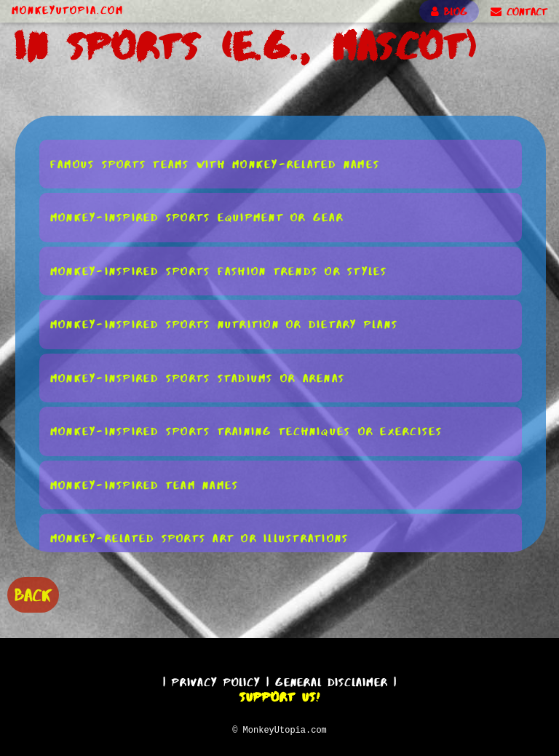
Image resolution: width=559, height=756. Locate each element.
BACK (33, 593)
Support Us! (279, 695)
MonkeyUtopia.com (68, 10)
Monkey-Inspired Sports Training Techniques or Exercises (247, 430)
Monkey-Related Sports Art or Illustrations (200, 537)
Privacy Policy (216, 680)
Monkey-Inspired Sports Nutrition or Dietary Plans (224, 323)
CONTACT (519, 12)
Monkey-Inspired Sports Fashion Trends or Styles (219, 270)
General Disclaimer (332, 680)
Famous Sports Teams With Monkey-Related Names (215, 163)
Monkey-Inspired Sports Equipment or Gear (197, 216)
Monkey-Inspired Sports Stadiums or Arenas (198, 377)
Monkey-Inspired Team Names (145, 484)
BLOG (449, 12)
